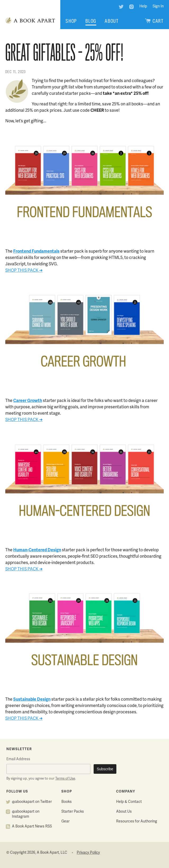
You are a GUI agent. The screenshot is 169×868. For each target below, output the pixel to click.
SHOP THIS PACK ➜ (24, 271)
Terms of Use (65, 779)
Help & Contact (129, 802)
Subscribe (105, 769)
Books (67, 802)
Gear (65, 822)
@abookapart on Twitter (32, 802)
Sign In (158, 6)
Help (143, 6)
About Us (124, 812)
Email (18, 759)
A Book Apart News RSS (32, 827)
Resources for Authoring (137, 822)
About (112, 21)
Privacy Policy (88, 853)
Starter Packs (73, 812)
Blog (91, 21)
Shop (71, 21)
